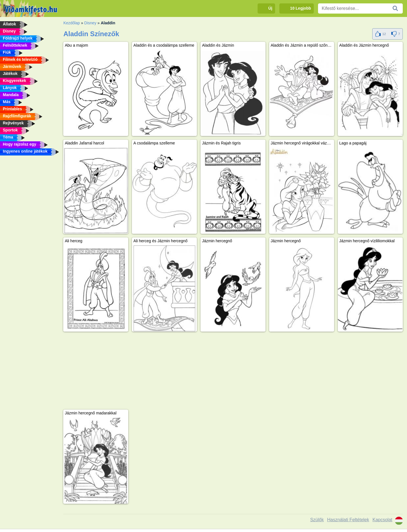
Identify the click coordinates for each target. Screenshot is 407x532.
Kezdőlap (71, 23)
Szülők (317, 520)
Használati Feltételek (348, 520)
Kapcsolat (382, 520)
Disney (90, 23)
